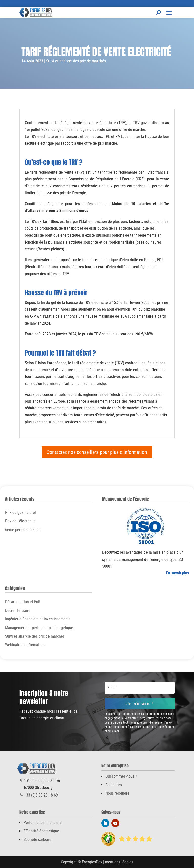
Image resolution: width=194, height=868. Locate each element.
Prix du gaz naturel (20, 512)
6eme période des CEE (23, 530)
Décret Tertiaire (18, 610)
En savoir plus (178, 573)
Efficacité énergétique (41, 831)
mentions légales (119, 862)
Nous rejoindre (117, 793)
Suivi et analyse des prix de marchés (76, 61)
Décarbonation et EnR (23, 602)
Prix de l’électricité (20, 521)
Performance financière (43, 822)
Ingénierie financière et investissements (38, 619)
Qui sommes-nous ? (121, 776)
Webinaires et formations (26, 645)
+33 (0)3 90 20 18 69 (111, 3)
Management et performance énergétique (39, 628)
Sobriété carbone (37, 840)
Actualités (114, 785)
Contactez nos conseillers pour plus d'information (97, 452)
